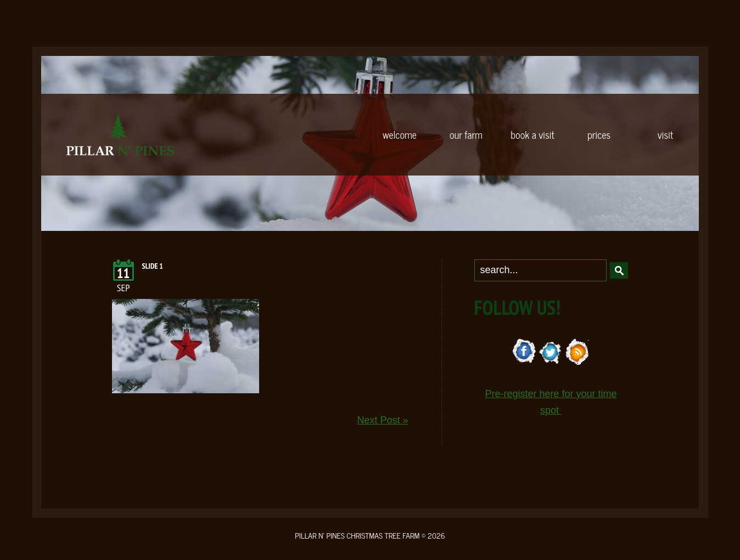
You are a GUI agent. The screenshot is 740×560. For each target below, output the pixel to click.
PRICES (599, 134)
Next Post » (382, 420)
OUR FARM (466, 134)
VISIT (665, 134)
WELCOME (400, 134)
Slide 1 (153, 266)
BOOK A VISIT (532, 134)
